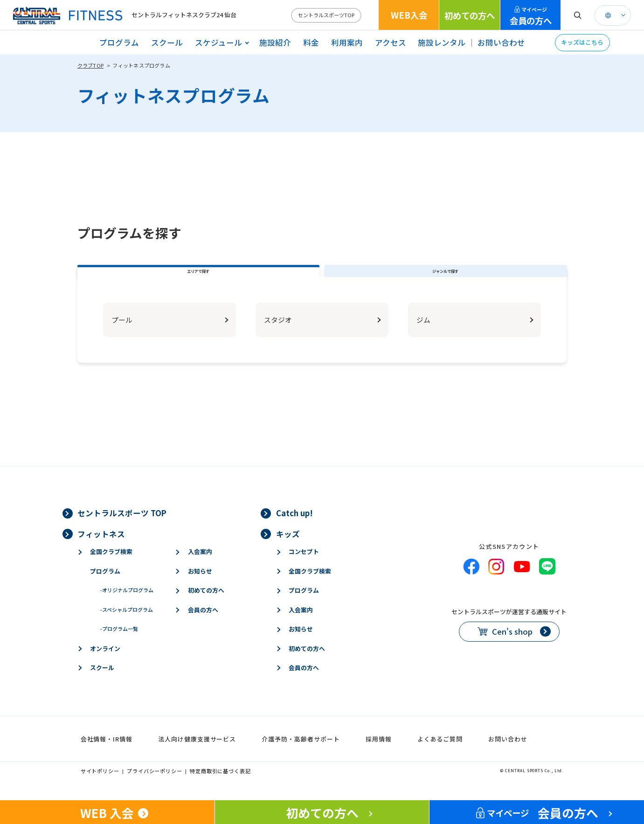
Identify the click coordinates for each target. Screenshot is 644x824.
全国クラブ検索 (111, 566)
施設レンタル (442, 42)
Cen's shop (512, 646)
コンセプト (304, 566)
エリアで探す (198, 278)
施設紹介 (275, 42)
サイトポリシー (100, 785)
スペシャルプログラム (127, 624)
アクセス (391, 42)
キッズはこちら (582, 42)
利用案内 (347, 42)
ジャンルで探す (446, 278)
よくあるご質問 (440, 754)
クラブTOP (90, 65)
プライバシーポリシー (155, 785)
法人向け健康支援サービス (197, 754)
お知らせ (200, 586)
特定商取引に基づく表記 (220, 785)
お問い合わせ (501, 42)
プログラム (119, 42)
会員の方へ (531, 16)
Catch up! (294, 528)
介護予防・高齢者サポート (301, 754)
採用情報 (379, 754)
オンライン (105, 663)
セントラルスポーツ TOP (122, 528)
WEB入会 (409, 15)
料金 (311, 42)
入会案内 (200, 566)
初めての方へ (470, 15)
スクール (167, 42)
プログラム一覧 (119, 644)
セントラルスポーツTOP (326, 15)
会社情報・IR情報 (107, 754)
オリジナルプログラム (127, 605)
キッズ (288, 548)
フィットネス (101, 548)
